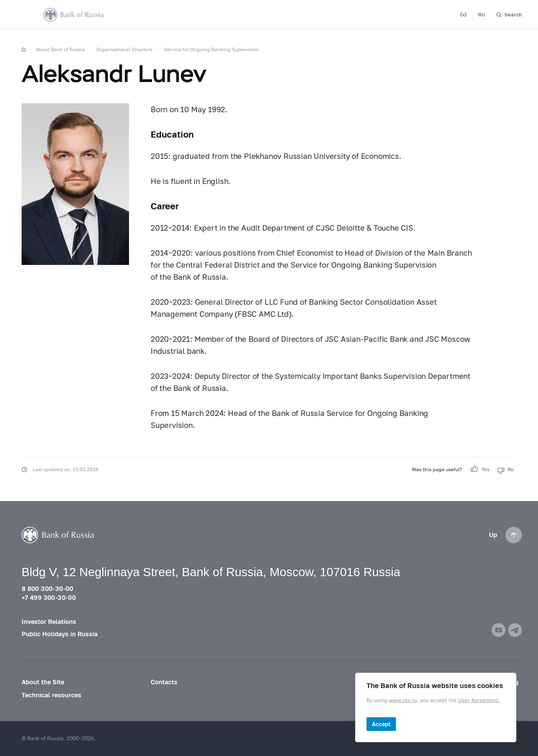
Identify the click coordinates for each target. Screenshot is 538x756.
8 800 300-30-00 (48, 589)
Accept (381, 724)
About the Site (43, 682)
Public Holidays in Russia (60, 634)
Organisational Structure (124, 49)
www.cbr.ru (403, 700)
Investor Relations (49, 622)
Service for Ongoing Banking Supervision (212, 49)
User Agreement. (479, 700)
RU (482, 14)
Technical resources (51, 695)
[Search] (509, 15)
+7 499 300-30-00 (49, 598)
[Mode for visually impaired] (464, 15)
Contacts (164, 682)
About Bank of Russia (60, 49)
